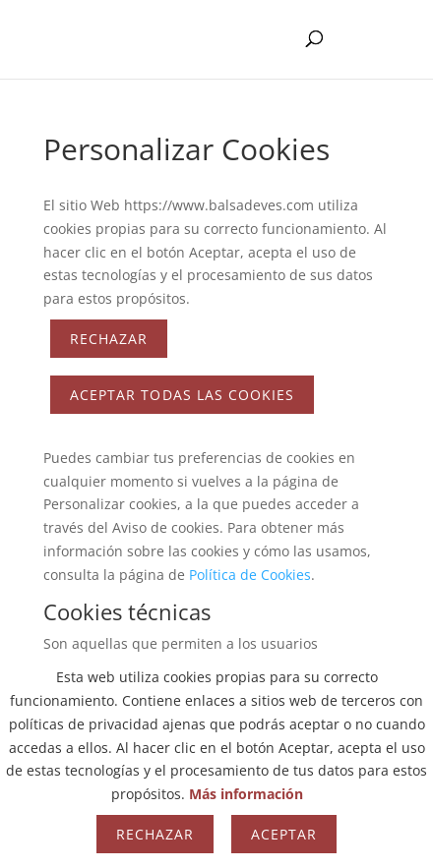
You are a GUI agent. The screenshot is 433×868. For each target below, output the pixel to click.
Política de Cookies (250, 575)
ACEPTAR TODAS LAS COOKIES (182, 395)
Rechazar (109, 339)
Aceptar (284, 834)
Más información (246, 794)
